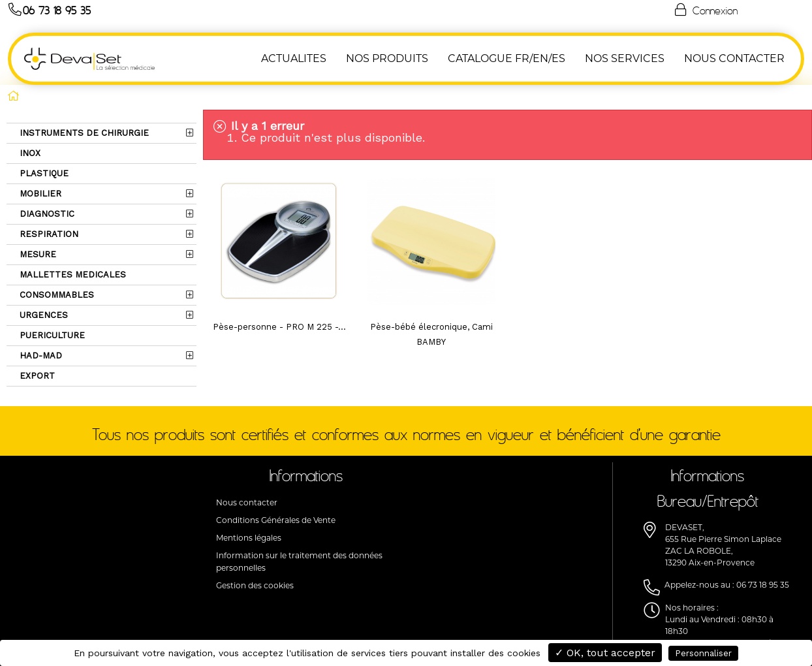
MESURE (37, 254)
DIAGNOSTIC (46, 214)
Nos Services (625, 58)
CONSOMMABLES (55, 295)
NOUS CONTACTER (734, 58)
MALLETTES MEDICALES (71, 275)
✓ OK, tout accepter (605, 653)
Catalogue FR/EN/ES (507, 58)
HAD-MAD (39, 356)
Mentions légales (249, 538)
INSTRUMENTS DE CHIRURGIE (83, 133)
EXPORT (36, 376)
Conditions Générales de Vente (276, 520)
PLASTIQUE (43, 173)
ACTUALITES (294, 58)
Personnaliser (703, 653)
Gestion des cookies (255, 585)
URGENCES (42, 315)
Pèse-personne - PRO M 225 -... (279, 327)
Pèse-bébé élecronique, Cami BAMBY (431, 334)
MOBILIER (39, 194)
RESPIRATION (48, 234)
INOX (29, 153)
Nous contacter (247, 502)
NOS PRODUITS (387, 58)
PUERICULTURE (51, 335)
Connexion (705, 10)
